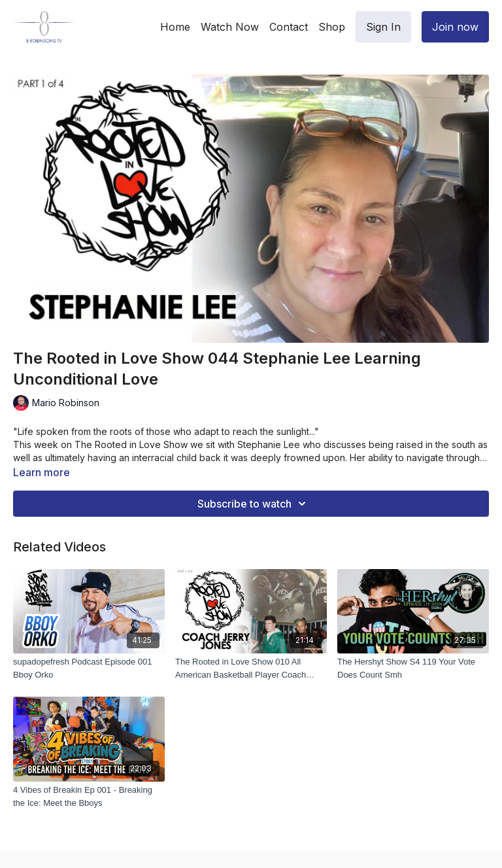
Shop (332, 27)
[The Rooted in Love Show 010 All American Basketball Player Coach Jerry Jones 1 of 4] (251, 668)
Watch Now (230, 27)
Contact (289, 27)
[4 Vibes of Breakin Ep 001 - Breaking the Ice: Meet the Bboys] (89, 796)
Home (175, 27)
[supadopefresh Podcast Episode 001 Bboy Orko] (89, 668)
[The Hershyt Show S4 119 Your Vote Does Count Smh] (413, 668)
